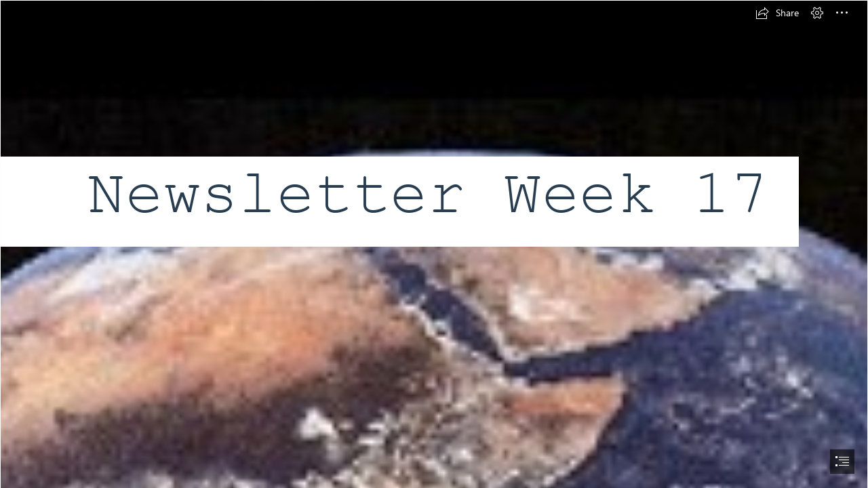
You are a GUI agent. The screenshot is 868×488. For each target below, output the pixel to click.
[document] (434, 244)
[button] (777, 13)
